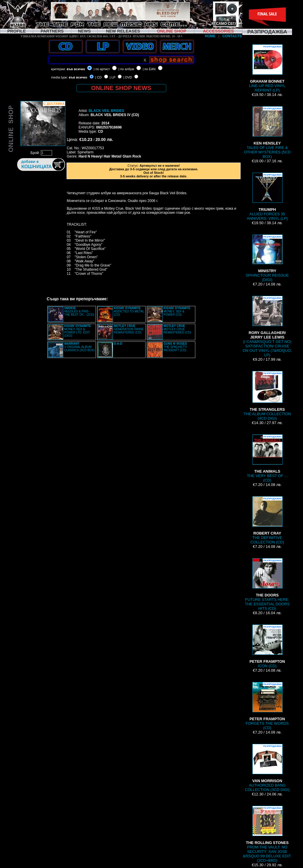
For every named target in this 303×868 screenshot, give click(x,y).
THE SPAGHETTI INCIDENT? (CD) (175, 347)
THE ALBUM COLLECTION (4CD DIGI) (267, 396)
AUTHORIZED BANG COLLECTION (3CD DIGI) (267, 768)
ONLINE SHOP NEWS (121, 88)
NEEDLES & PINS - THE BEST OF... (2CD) (79, 311)
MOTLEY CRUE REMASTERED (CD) (177, 329)
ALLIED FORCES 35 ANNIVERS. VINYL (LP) (267, 197)
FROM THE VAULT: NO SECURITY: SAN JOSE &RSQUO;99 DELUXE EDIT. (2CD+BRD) (267, 834)
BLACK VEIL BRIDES (106, 111)
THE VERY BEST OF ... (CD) (267, 458)
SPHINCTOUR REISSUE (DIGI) (267, 258)
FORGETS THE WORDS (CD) (267, 706)
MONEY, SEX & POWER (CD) (177, 311)
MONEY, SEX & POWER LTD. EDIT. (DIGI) (78, 331)
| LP (113, 77)
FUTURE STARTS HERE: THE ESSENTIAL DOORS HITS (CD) (267, 584)
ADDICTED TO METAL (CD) (129, 311)
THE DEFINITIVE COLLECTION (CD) (267, 520)
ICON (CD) (267, 646)
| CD (99, 77)
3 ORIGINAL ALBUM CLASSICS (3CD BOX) (79, 347)
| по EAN (149, 69)
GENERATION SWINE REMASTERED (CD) (129, 329)
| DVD (128, 77)
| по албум (126, 69)
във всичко (76, 69)
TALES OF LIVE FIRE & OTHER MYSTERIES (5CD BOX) (267, 133)
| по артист (102, 69)
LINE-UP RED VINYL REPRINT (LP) (267, 68)
